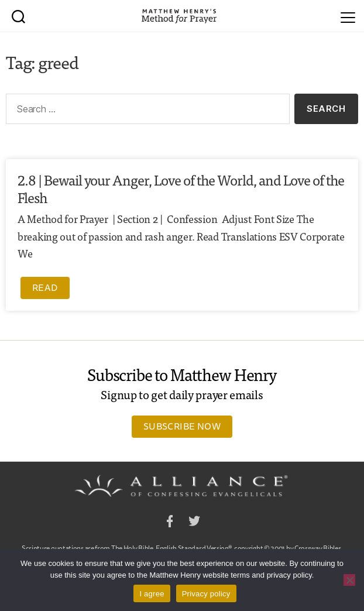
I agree (152, 594)
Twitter (194, 523)
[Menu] (348, 16)
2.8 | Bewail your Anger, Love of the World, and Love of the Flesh (181, 188)
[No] (349, 580)
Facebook (170, 523)
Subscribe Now (182, 426)
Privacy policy (206, 594)
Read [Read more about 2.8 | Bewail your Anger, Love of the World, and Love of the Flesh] (45, 287)
